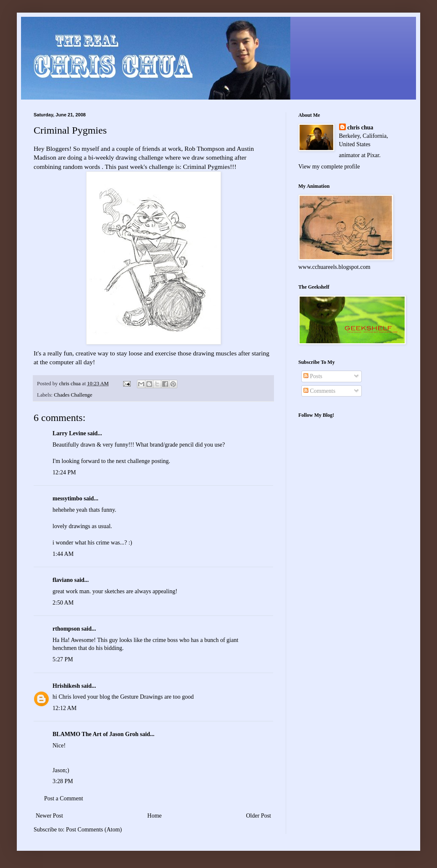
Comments (319, 391)
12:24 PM (64, 472)
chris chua (361, 128)
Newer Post (49, 816)
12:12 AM (64, 708)
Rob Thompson (204, 149)
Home (155, 816)
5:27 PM (63, 659)
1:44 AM (63, 554)
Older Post (259, 816)
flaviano (63, 580)
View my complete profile (329, 167)
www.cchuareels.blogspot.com (334, 267)
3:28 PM (63, 781)
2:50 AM (63, 603)
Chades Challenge (73, 395)
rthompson (66, 629)
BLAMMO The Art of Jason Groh (95, 734)
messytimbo (67, 498)
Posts (313, 376)
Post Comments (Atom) (94, 830)
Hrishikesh (66, 686)
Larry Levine (69, 433)
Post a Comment (64, 798)
